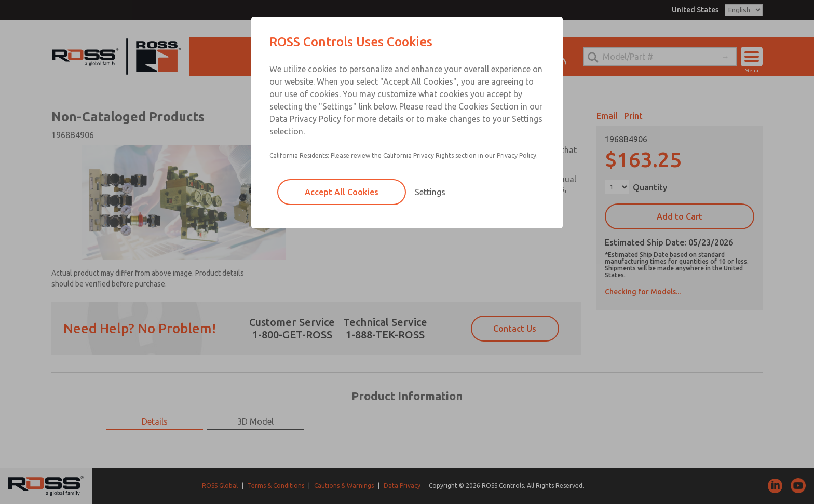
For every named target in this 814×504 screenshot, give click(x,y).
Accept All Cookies (342, 192)
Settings (430, 192)
